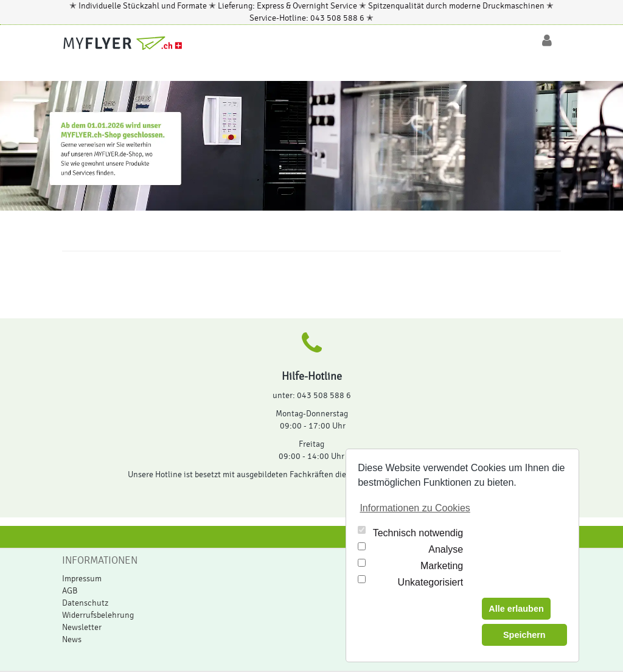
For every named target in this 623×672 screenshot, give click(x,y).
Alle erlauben (516, 609)
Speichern (524, 635)
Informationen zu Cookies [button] (415, 508)
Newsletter (82, 628)
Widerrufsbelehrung (98, 615)
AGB (70, 591)
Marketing (442, 566)
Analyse (446, 549)
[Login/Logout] (547, 41)
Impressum (82, 579)
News (72, 640)
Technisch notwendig (418, 533)
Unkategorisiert (431, 582)
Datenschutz (85, 603)
